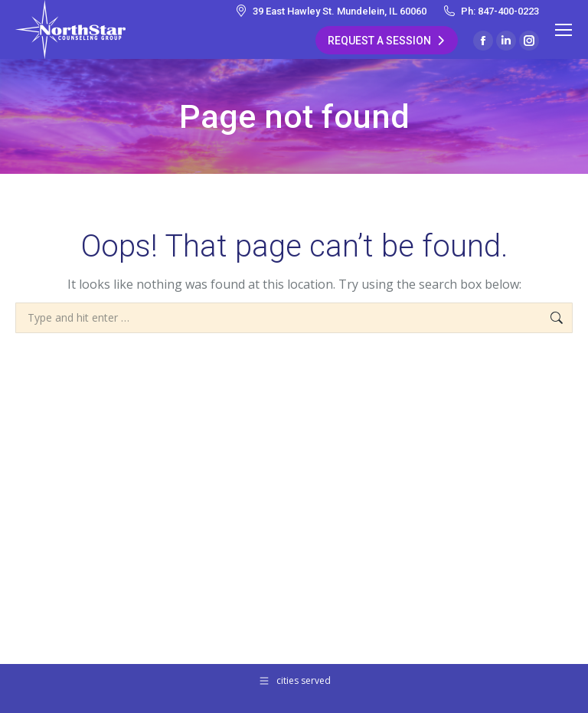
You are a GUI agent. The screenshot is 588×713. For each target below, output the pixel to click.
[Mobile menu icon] (563, 30)
